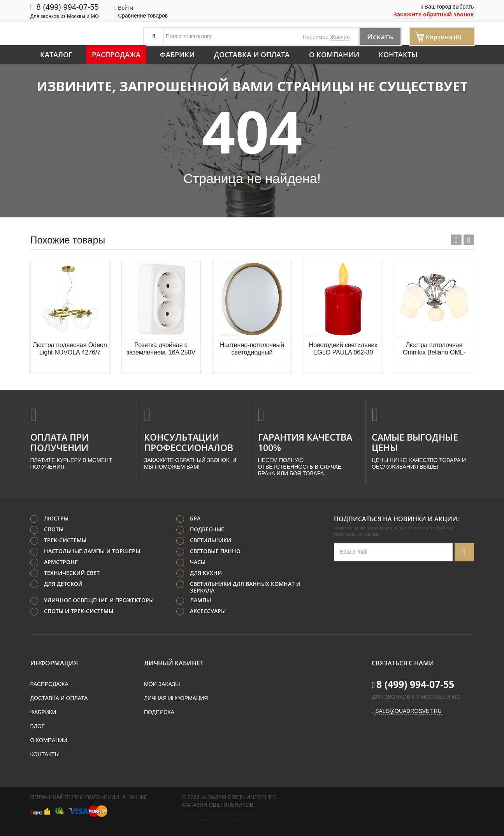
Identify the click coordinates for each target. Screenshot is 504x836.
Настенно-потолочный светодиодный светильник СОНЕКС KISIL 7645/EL (252, 349)
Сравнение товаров (141, 16)
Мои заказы (162, 684)
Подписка (159, 712)
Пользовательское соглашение (219, 821)
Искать (379, 36)
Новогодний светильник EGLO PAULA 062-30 (343, 349)
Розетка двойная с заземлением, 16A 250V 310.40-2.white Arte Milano (161, 349)
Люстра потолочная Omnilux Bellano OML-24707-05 (434, 349)
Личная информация (176, 698)
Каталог (56, 55)
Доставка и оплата (252, 55)
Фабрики (177, 55)
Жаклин (340, 37)
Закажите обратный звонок (434, 14)
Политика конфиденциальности (220, 813)
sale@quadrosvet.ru (408, 711)
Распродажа (116, 55)
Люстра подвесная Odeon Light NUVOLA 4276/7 (70, 349)
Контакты (398, 55)
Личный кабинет (174, 663)
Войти (124, 8)
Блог (38, 726)
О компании (334, 55)
